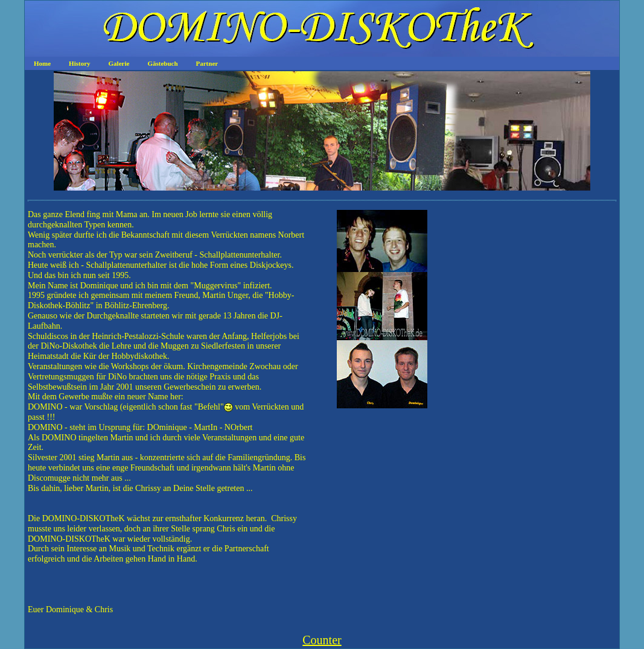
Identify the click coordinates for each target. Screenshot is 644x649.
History (79, 63)
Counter (322, 640)
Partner (207, 63)
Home (42, 63)
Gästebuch (162, 63)
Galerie (119, 63)
